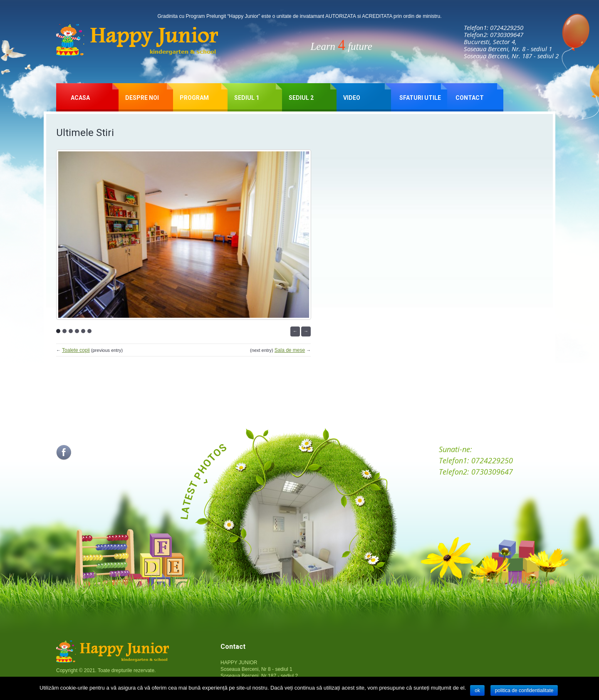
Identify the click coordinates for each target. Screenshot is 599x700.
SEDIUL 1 (247, 98)
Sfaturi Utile (420, 98)
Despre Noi (142, 98)
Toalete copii (76, 350)
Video (352, 98)
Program (194, 98)
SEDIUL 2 (301, 98)
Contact (470, 98)
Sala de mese (290, 350)
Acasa (80, 98)
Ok (477, 690)
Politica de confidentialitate (524, 690)
